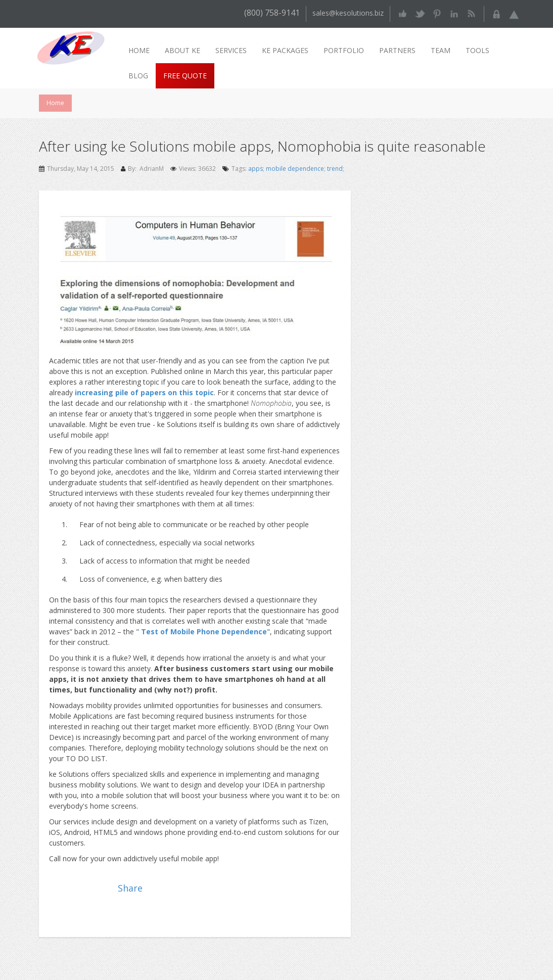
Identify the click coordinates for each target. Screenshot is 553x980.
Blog (138, 76)
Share (130, 888)
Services (231, 50)
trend (335, 169)
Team (441, 50)
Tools (477, 50)
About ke (182, 50)
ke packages (285, 50)
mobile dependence (295, 169)
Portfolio (344, 50)
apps (256, 169)
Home (139, 50)
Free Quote (185, 76)
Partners (397, 50)
